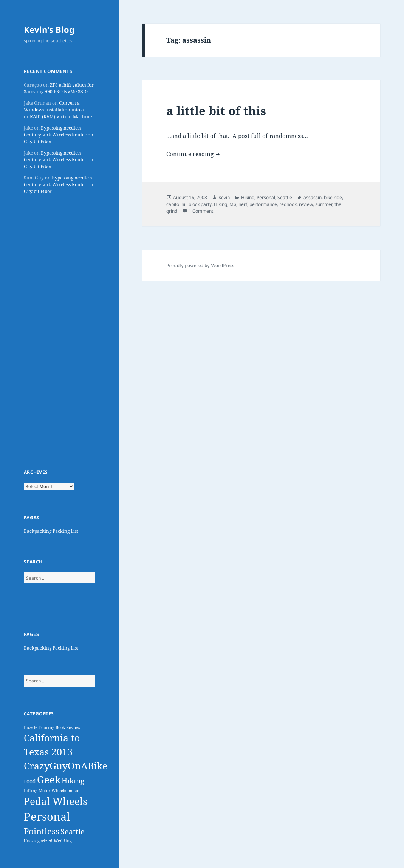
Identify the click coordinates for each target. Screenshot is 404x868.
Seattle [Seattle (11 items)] (73, 832)
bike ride (333, 197)
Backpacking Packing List (51, 531)
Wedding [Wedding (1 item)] (63, 841)
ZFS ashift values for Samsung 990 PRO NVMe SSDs (59, 88)
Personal (266, 197)
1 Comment (201, 211)
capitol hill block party (189, 204)
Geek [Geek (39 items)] (49, 780)
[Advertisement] (60, 332)
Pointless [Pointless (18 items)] (42, 831)
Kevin (224, 197)
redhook (288, 204)
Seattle (285, 197)
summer (324, 204)
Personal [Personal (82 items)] (47, 817)
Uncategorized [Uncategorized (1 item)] (38, 841)
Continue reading (194, 154)
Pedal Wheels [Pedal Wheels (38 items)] (56, 801)
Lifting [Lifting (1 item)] (31, 791)
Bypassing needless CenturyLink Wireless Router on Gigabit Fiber (59, 135)
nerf (243, 204)
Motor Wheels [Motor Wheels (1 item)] (52, 791)
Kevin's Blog (49, 29)
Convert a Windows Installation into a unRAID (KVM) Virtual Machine (58, 110)
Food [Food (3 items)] (30, 781)
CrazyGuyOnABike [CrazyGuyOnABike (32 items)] (66, 766)
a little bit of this (216, 111)
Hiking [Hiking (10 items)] (73, 781)
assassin (313, 197)
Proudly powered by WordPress (200, 265)
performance (263, 204)
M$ (233, 204)
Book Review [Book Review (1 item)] (68, 727)
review (306, 204)
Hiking (248, 197)
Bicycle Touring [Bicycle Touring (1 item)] (39, 727)
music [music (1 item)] (73, 791)
